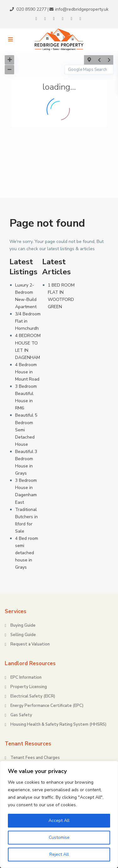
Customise (59, 837)
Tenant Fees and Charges (35, 758)
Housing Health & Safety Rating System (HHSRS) (58, 724)
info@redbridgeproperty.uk (82, 9)
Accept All (59, 821)
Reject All (59, 854)
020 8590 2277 (31, 9)
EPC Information (26, 677)
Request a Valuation (30, 644)
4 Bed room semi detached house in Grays (27, 553)
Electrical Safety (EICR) (33, 696)
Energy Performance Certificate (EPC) (47, 706)
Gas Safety (21, 715)
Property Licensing (29, 687)
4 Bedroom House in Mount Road (27, 372)
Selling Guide (23, 635)
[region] (59, 814)
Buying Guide (23, 625)
